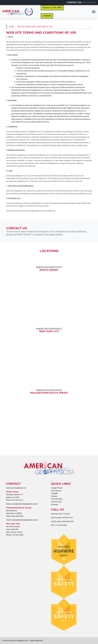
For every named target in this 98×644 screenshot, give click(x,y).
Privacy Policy (57, 499)
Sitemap (54, 504)
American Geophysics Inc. (19, 640)
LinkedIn (54, 493)
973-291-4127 (18, 500)
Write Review (56, 491)
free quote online (54, 234)
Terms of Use (56, 502)
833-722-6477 (89, 2)
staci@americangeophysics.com (25, 504)
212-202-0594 (18, 535)
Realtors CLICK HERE (52, 8)
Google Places (57, 488)
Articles (54, 496)
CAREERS (47, 16)
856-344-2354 (18, 516)
